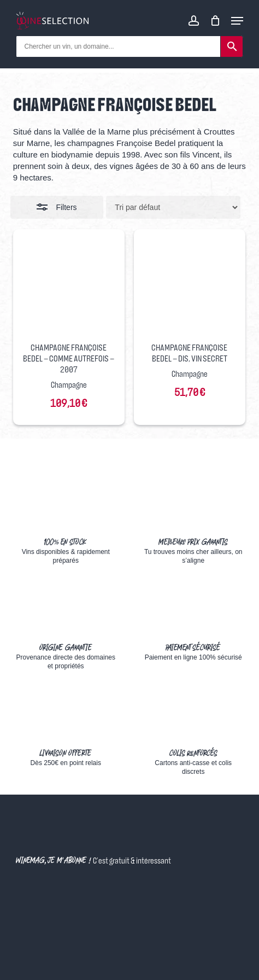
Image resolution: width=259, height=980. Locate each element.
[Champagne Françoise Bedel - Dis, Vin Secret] (190, 285)
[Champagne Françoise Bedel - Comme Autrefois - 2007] (69, 285)
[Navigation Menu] (237, 21)
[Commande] (173, 207)
